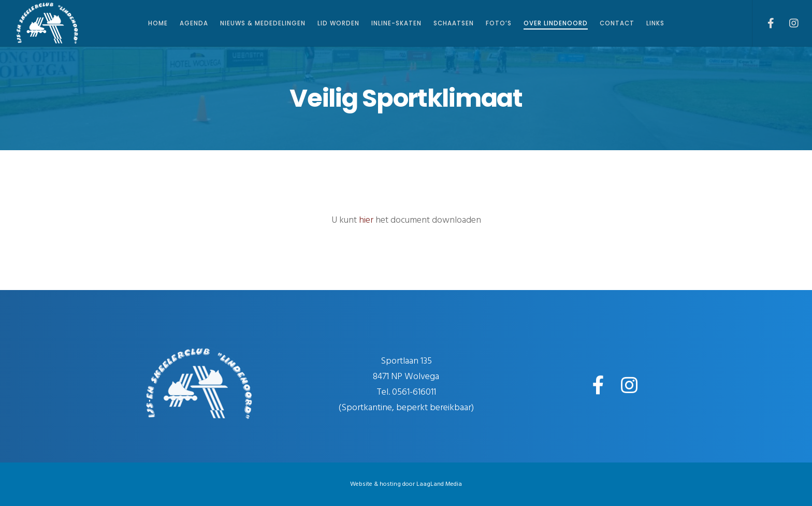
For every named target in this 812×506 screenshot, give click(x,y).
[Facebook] (764, 23)
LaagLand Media (439, 484)
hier (366, 220)
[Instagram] (787, 23)
